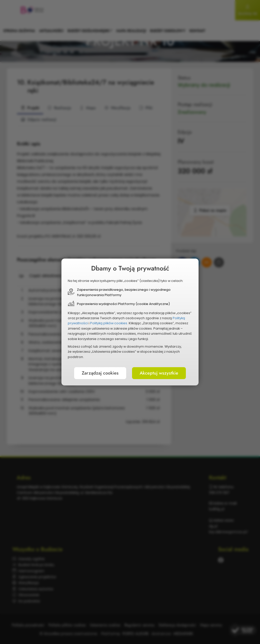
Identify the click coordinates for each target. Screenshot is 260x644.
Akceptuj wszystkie (159, 373)
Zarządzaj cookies (100, 373)
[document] (130, 322)
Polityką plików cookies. (109, 323)
